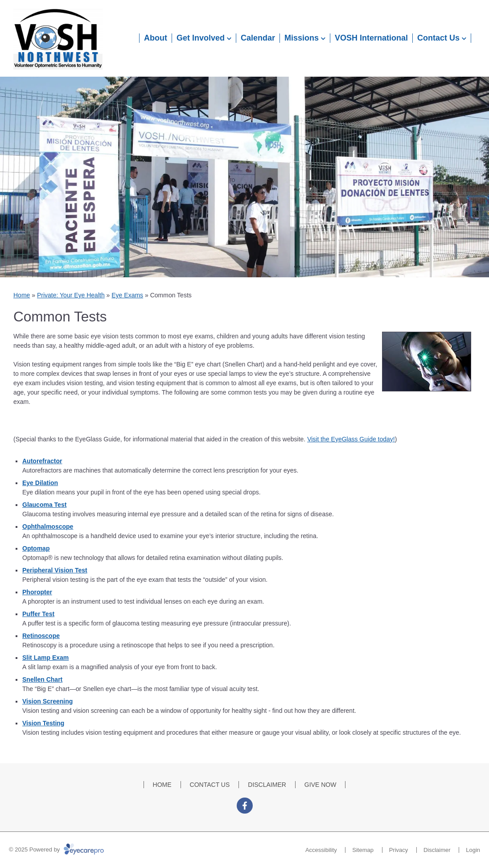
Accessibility (321, 850)
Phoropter (37, 592)
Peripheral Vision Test (55, 570)
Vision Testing (43, 723)
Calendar (258, 38)
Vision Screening (47, 701)
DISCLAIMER (267, 785)
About (156, 38)
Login (473, 850)
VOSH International (371, 38)
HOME (162, 785)
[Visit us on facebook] (245, 806)
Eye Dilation (40, 483)
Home (22, 295)
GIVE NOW (321, 785)
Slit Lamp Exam (45, 658)
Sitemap (363, 850)
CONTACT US (210, 785)
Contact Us (438, 38)
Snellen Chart (42, 679)
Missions (302, 38)
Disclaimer (437, 850)
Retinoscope (41, 636)
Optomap (36, 548)
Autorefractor (42, 461)
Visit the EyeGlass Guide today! (351, 439)
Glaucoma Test (44, 505)
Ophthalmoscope (48, 527)
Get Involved (201, 38)
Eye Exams (127, 295)
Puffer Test (38, 614)
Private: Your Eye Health (71, 295)
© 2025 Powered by (56, 849)
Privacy (399, 850)
